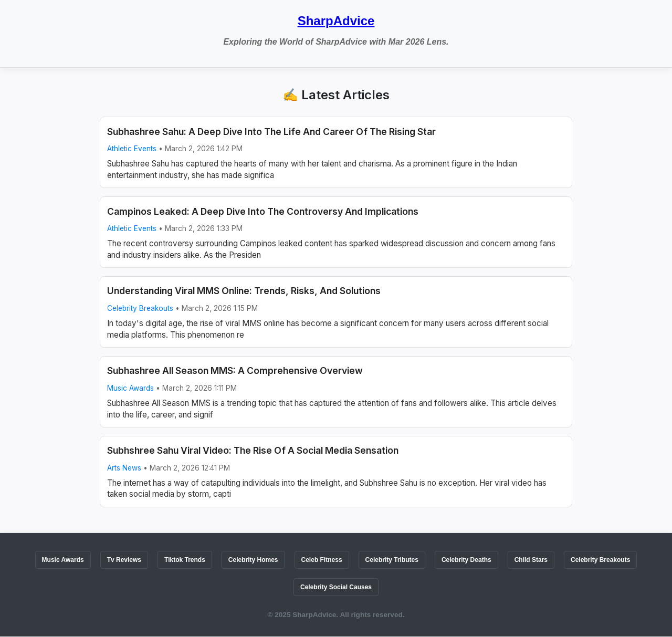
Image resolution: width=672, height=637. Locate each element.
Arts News (124, 468)
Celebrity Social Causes (336, 587)
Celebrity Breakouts (140, 308)
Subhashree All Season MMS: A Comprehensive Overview (235, 370)
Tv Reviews (124, 560)
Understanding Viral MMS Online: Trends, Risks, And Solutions (244, 291)
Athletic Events (132, 149)
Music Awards (130, 388)
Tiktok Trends (185, 560)
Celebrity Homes (253, 560)
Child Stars (531, 560)
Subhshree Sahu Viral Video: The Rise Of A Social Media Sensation (253, 450)
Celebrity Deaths (466, 560)
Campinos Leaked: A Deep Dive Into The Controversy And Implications (263, 211)
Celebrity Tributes (392, 560)
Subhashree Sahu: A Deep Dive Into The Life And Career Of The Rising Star (271, 132)
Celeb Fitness (322, 560)
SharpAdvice (336, 21)
